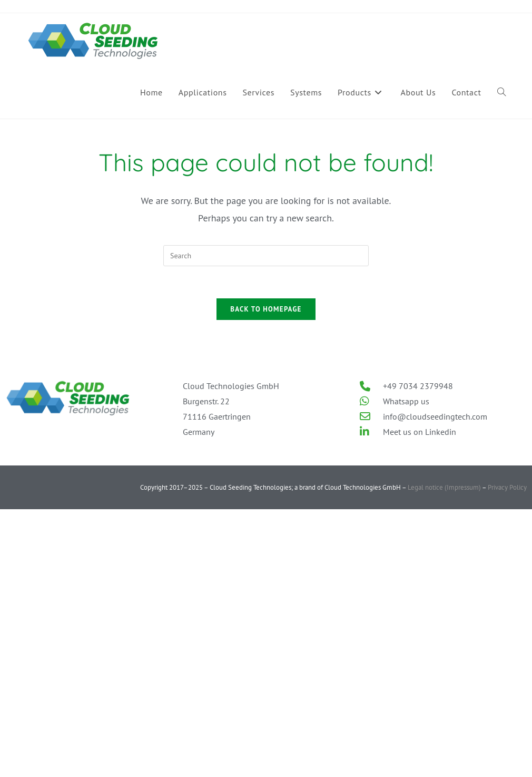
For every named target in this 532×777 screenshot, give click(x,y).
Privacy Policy (507, 487)
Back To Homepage (266, 309)
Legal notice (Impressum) (444, 487)
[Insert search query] (266, 256)
